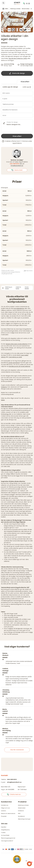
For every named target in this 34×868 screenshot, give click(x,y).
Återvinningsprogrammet (8, 838)
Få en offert (25, 82)
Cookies (3, 833)
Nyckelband (21, 816)
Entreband (21, 811)
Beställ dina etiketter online (18, 58)
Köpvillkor (4, 827)
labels (3, 400)
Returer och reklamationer (8, 813)
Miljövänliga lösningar (24, 819)
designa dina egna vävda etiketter (17, 344)
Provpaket (4, 816)
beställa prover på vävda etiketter (20, 366)
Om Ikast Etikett (5, 835)
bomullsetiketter (19, 308)
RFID (19, 813)
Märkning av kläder (15, 9)
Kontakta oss (5, 805)
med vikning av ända (15, 357)
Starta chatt (17, 170)
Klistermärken (26, 9)
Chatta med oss (14, 794)
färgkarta (4, 387)
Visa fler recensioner (17, 750)
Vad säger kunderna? (7, 841)
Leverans (4, 811)
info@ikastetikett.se (17, 166)
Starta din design (17, 73)
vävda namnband (14, 363)
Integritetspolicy (5, 830)
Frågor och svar (5, 808)
